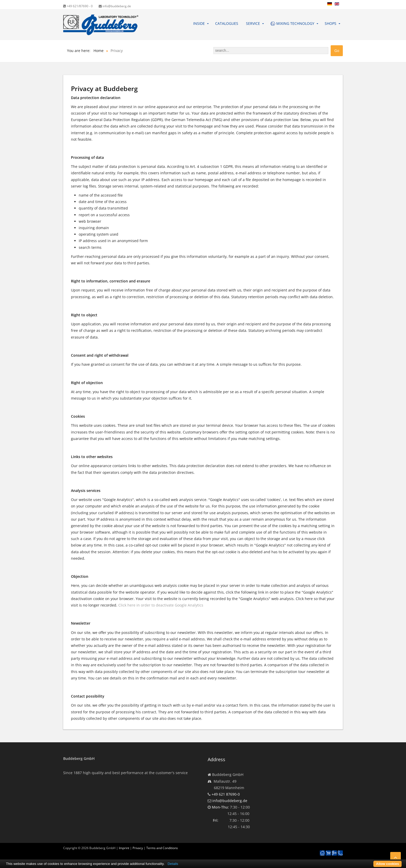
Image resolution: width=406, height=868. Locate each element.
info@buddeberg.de (115, 6)
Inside (199, 23)
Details (173, 864)
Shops (331, 23)
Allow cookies (387, 864)
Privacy (138, 848)
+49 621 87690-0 (226, 794)
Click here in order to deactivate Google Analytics (161, 605)
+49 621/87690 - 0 (78, 6)
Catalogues (227, 23)
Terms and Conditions (162, 848)
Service (253, 23)
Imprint (124, 848)
